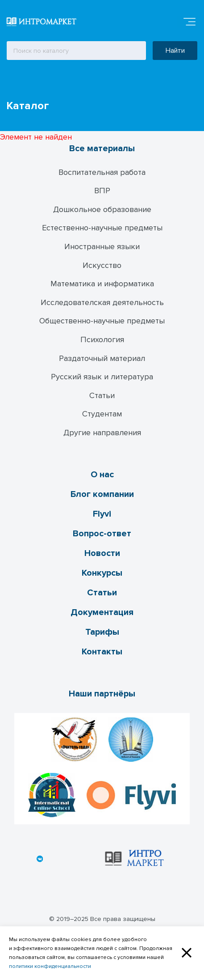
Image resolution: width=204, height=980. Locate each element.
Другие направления (102, 433)
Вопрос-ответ (102, 534)
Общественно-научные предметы (102, 321)
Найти (175, 51)
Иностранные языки (102, 246)
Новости (102, 553)
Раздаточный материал (102, 358)
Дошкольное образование (102, 209)
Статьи (102, 395)
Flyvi (102, 514)
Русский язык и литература (102, 377)
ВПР (102, 191)
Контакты (102, 652)
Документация (102, 612)
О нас (102, 475)
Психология (102, 339)
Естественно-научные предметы (102, 228)
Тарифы (102, 632)
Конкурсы (102, 573)
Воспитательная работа (102, 172)
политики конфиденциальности (50, 966)
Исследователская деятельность (102, 302)
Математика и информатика (102, 284)
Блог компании (102, 494)
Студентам (102, 414)
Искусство (102, 265)
